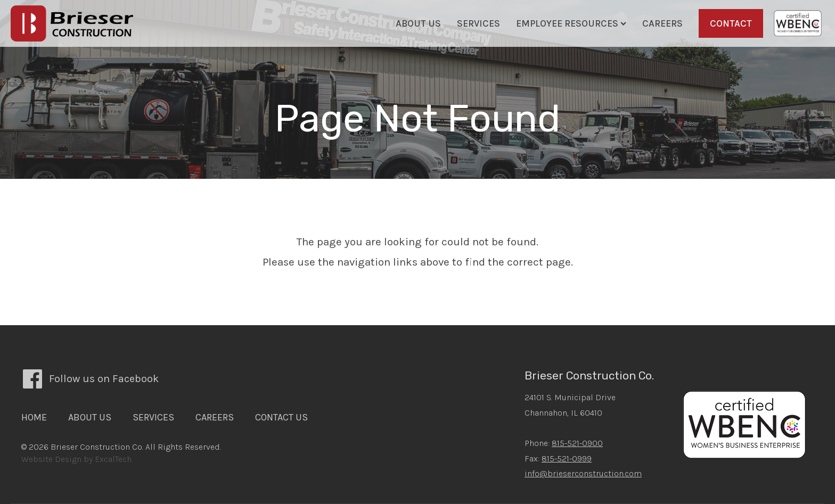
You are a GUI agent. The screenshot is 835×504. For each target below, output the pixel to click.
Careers (662, 23)
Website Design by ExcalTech (76, 459)
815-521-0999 (567, 458)
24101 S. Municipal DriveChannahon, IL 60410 (570, 405)
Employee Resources (571, 23)
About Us (418, 23)
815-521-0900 (577, 443)
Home (34, 417)
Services (478, 23)
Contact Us (281, 417)
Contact (731, 23)
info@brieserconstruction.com (583, 473)
